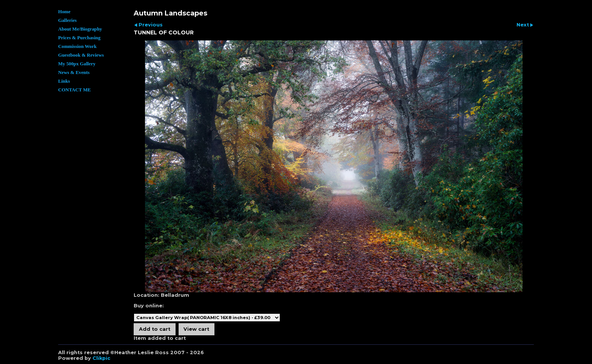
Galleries (67, 20)
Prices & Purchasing (79, 38)
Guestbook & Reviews (81, 55)
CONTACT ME (75, 90)
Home (64, 12)
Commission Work (77, 46)
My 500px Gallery (77, 64)
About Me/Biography (80, 29)
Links (64, 81)
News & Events (74, 72)
